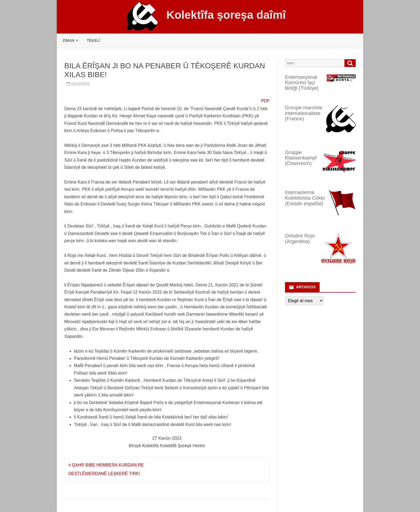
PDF (265, 101)
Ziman (68, 40)
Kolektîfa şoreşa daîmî (226, 15)
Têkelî (93, 40)
